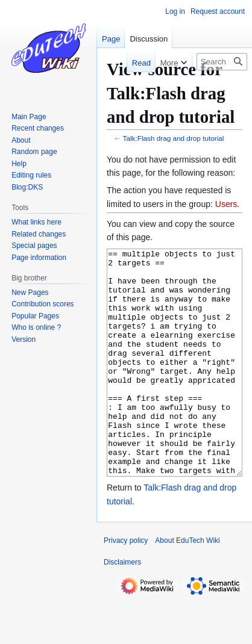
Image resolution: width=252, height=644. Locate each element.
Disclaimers (122, 607)
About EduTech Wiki (187, 586)
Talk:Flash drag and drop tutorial (174, 138)
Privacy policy (126, 586)
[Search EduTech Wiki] (222, 62)
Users (226, 204)
